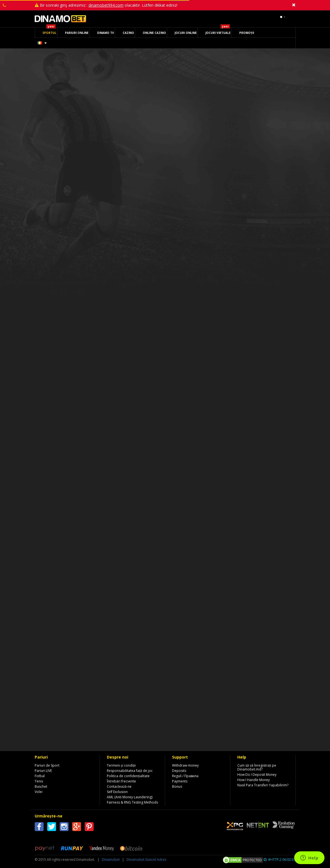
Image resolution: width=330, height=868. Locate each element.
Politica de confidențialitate (128, 776)
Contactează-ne (119, 786)
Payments (180, 781)
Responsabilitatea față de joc (130, 771)
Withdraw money (185, 765)
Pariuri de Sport (47, 765)
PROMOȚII (247, 33)
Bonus (177, 786)
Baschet (41, 786)
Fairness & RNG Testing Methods (132, 802)
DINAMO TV (106, 33)
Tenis (39, 781)
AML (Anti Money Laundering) (130, 797)
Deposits (179, 771)
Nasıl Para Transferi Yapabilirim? (263, 785)
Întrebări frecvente (121, 781)
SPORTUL (49, 33)
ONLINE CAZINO (154, 33)
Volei (39, 792)
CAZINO (128, 33)
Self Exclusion (117, 792)
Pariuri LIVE (43, 771)
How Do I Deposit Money (257, 775)
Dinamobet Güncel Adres (146, 860)
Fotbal (40, 776)
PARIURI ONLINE (77, 33)
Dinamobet (111, 860)
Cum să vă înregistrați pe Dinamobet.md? (257, 767)
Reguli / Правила (185, 776)
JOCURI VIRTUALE (218, 33)
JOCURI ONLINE (186, 33)
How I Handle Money (254, 780)
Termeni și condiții (121, 765)
